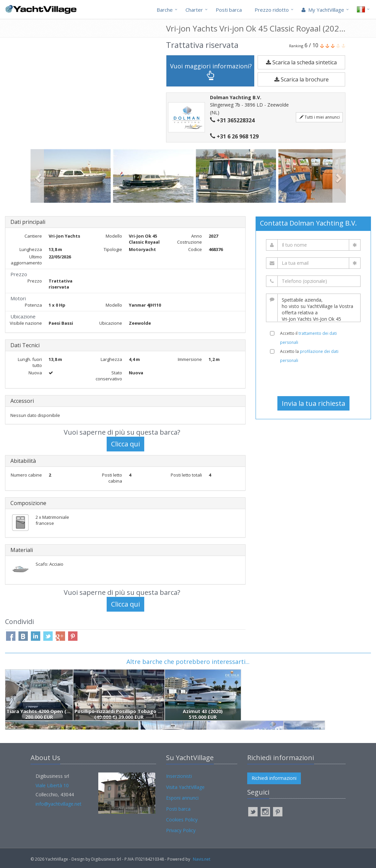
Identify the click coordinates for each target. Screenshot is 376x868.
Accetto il (308, 338)
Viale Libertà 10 (52, 785)
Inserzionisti (179, 776)
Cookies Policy (182, 820)
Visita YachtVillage (185, 787)
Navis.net (202, 859)
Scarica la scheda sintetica (301, 62)
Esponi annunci (182, 798)
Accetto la (309, 356)
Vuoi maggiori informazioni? (211, 71)
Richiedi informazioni (274, 778)
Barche (165, 10)
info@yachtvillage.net (59, 804)
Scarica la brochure (302, 79)
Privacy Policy (181, 830)
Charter (194, 10)
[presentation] (313, 380)
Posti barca (229, 10)
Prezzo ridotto (272, 10)
